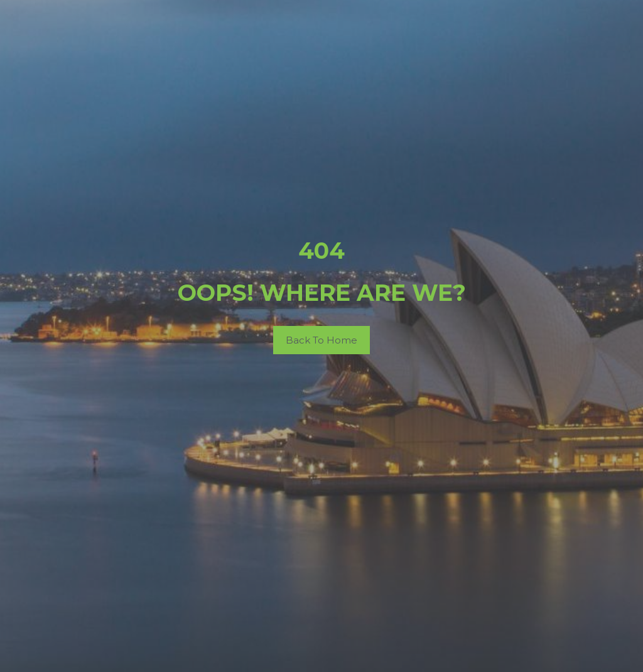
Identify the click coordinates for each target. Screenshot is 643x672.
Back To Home (321, 340)
